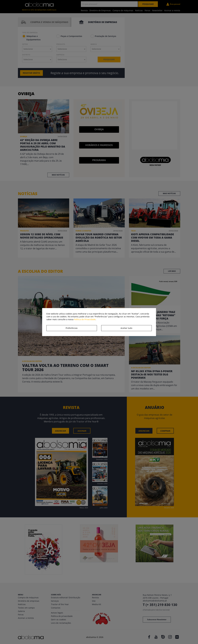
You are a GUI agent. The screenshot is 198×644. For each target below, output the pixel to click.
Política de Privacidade (85, 319)
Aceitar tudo (126, 328)
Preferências (72, 328)
